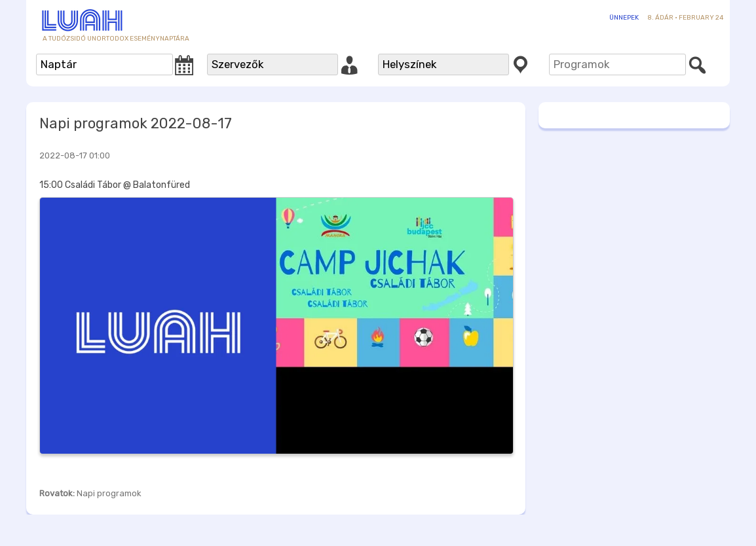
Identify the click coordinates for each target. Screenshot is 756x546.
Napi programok (109, 493)
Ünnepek (624, 18)
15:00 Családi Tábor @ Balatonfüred (115, 185)
